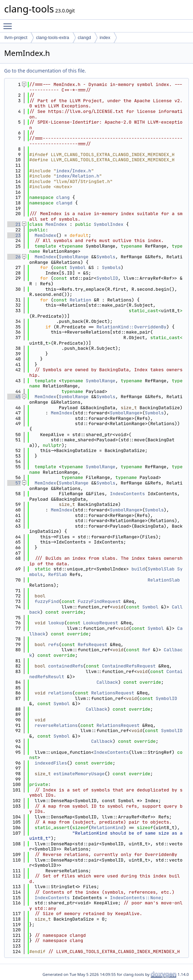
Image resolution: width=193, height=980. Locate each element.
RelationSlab (164, 580)
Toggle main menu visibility (9, 23)
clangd (84, 37)
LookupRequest (100, 623)
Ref (146, 650)
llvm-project (16, 37)
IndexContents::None (135, 898)
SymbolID (107, 278)
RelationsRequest (113, 693)
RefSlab (58, 574)
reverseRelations (56, 725)
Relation (80, 300)
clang (63, 197)
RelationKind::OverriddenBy (131, 327)
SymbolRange (74, 257)
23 (14, 235)
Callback (107, 682)
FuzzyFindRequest (99, 601)
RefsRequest (92, 645)
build (138, 569)
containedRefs (66, 666)
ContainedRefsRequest (129, 666)
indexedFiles (51, 763)
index (105, 37)
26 (14, 257)
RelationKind (107, 828)
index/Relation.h (78, 176)
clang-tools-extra (52, 37)
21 (14, 224)
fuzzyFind (47, 601)
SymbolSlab (161, 569)
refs (54, 645)
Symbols (106, 257)
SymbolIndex (109, 224)
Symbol (78, 267)
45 (14, 397)
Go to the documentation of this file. (45, 71)
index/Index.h (74, 171)
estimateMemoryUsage (79, 774)
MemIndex (56, 224)
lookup (56, 623)
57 (14, 483)
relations (60, 693)
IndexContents (127, 494)
